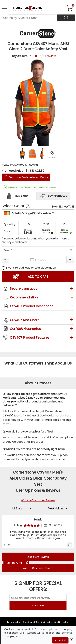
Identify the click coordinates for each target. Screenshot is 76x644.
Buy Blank (17, 196)
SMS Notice (47, 622)
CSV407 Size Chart (24, 320)
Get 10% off (14, 563)
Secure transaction (25, 289)
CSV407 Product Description (32, 306)
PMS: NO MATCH (63, 207)
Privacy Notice (14, 622)
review (51, 56)
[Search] (66, 18)
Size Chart (52, 158)
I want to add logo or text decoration (29, 268)
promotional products (26, 402)
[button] (5, 260)
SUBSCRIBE (38, 606)
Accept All (60, 640)
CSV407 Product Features (30, 338)
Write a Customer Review (38, 500)
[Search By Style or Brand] (29, 18)
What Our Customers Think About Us (38, 363)
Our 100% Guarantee (25, 329)
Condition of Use (31, 622)
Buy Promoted (53, 196)
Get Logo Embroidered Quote (29, 177)
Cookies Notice (62, 622)
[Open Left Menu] (4, 11)
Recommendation (24, 297)
